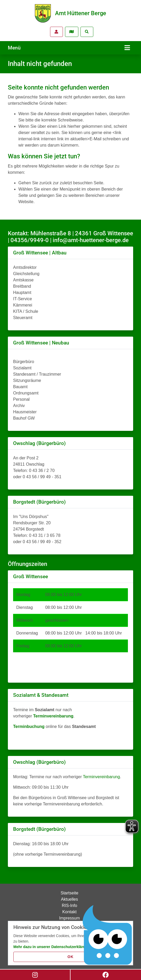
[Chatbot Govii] (108, 935)
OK (71, 957)
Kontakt (69, 912)
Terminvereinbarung (101, 777)
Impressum (69, 918)
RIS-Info (70, 906)
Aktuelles (70, 899)
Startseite (69, 893)
